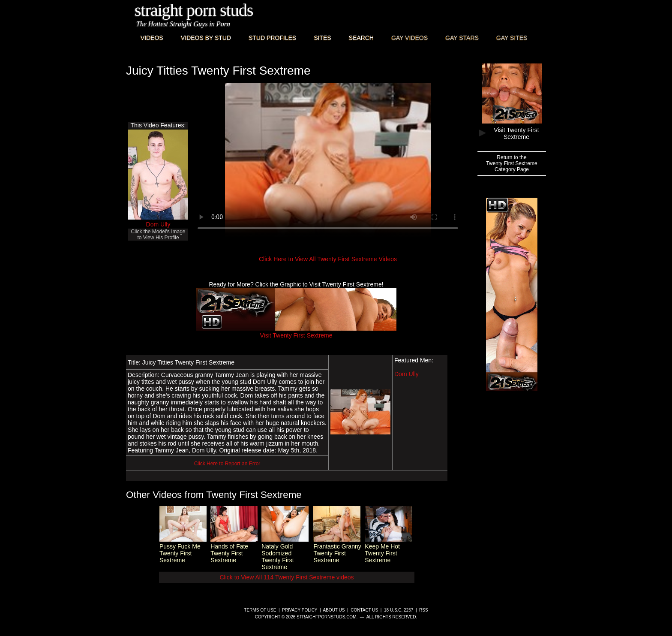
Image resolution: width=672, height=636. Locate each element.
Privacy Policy (300, 610)
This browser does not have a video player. (328, 160)
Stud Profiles (272, 38)
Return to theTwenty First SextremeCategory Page (511, 163)
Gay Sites (512, 38)
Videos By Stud (206, 38)
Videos (152, 38)
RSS (424, 610)
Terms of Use (260, 610)
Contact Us (364, 610)
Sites (322, 38)
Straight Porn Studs (194, 10)
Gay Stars (462, 38)
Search (361, 38)
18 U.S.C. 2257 (399, 610)
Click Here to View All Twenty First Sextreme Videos (328, 259)
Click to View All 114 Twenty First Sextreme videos (286, 577)
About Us (334, 610)
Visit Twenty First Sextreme (296, 332)
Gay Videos (409, 38)
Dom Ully (158, 224)
